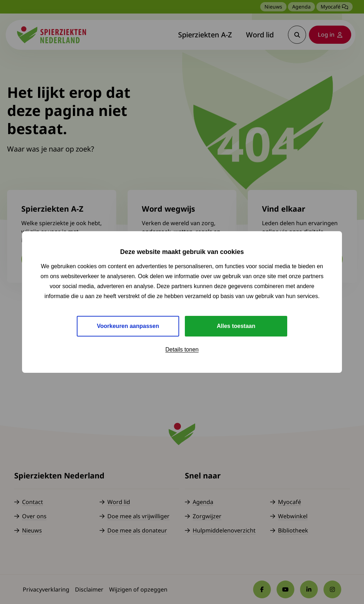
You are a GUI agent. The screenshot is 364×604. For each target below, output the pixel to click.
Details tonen (182, 349)
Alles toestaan (236, 326)
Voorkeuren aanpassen (128, 326)
